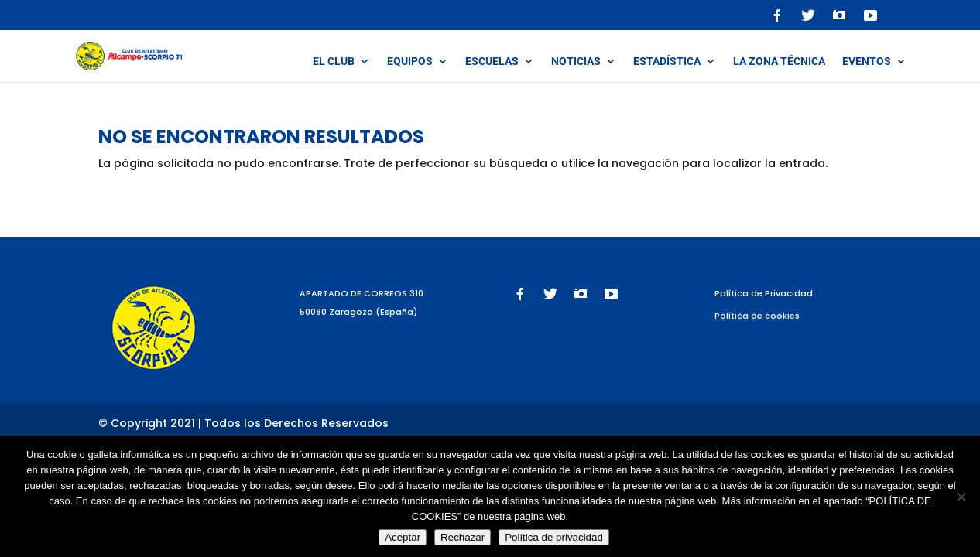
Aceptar (403, 537)
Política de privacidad (554, 537)
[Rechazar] (961, 497)
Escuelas (492, 62)
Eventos (867, 62)
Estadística (667, 62)
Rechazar (463, 537)
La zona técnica (779, 62)
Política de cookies (757, 316)
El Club (334, 62)
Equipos (410, 62)
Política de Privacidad (764, 293)
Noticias (576, 62)
